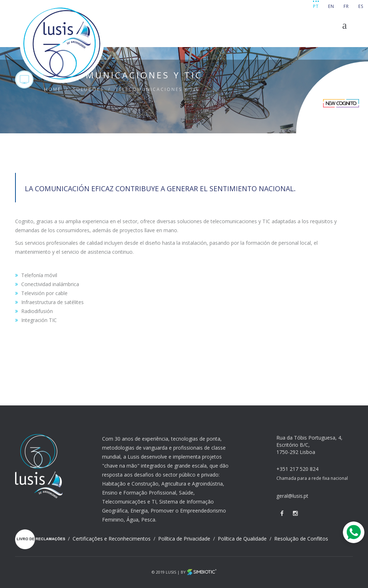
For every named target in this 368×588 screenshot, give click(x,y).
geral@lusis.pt (292, 496)
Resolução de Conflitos (301, 539)
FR (346, 6)
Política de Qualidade (243, 539)
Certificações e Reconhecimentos (112, 539)
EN (331, 6)
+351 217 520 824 (297, 469)
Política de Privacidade (185, 539)
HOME (53, 89)
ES (361, 6)
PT (316, 6)
